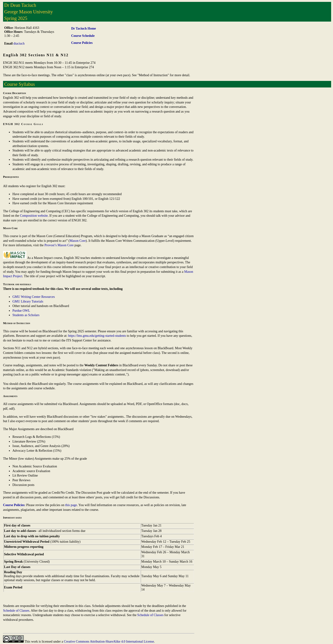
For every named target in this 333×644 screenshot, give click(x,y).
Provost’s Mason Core (59, 245)
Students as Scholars (26, 315)
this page (71, 505)
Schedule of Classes (16, 611)
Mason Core (78, 241)
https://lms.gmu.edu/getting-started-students (97, 336)
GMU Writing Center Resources (34, 297)
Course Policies (14, 505)
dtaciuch (19, 44)
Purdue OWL (21, 311)
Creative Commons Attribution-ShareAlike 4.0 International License (109, 642)
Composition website (34, 216)
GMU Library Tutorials (28, 301)
